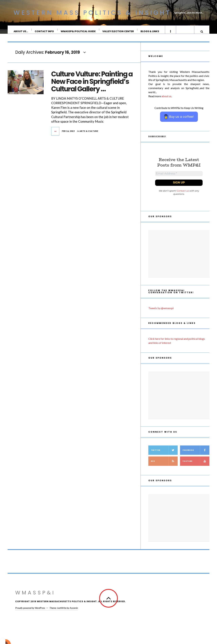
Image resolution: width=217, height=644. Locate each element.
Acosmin (74, 613)
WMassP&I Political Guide (78, 31)
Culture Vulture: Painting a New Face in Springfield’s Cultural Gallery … (92, 85)
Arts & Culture (89, 134)
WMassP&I (35, 597)
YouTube (196, 466)
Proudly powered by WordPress (30, 613)
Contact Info (45, 31)
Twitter (164, 455)
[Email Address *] (179, 178)
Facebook (196, 455)
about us (166, 100)
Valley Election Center (118, 31)
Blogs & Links (150, 31)
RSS (164, 466)
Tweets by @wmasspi (161, 313)
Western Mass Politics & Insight (92, 13)
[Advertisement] (179, 258)
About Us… (21, 31)
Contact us (183, 195)
